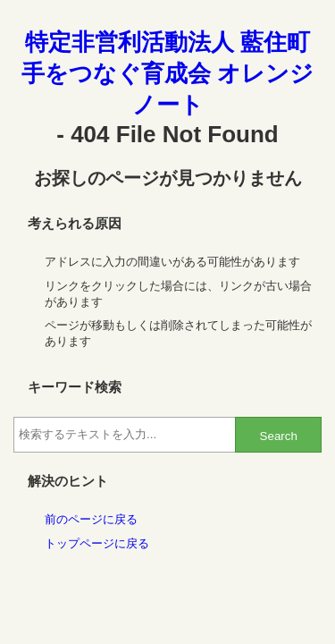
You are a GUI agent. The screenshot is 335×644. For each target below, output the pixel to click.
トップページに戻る (97, 543)
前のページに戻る (91, 519)
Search (279, 436)
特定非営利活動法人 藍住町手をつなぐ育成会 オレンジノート (167, 73)
